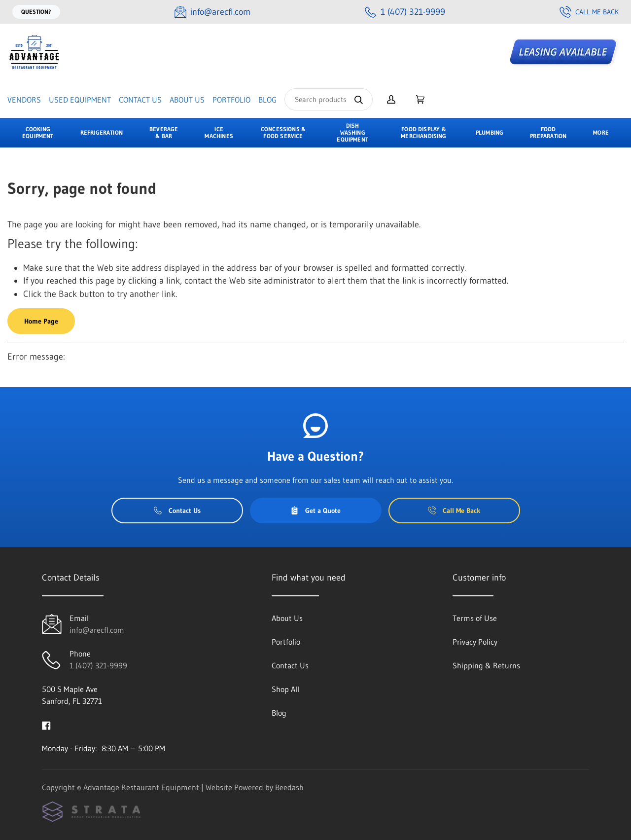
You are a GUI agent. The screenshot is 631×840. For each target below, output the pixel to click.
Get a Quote (315, 511)
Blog (267, 100)
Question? (36, 12)
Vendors (24, 100)
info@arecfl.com (97, 630)
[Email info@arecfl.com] (212, 12)
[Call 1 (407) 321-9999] (405, 12)
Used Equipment (80, 100)
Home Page (41, 321)
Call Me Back (589, 12)
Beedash (289, 787)
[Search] (329, 99)
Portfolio (231, 100)
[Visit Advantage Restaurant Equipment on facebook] (46, 725)
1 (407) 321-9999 (98, 665)
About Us (187, 100)
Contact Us (140, 100)
